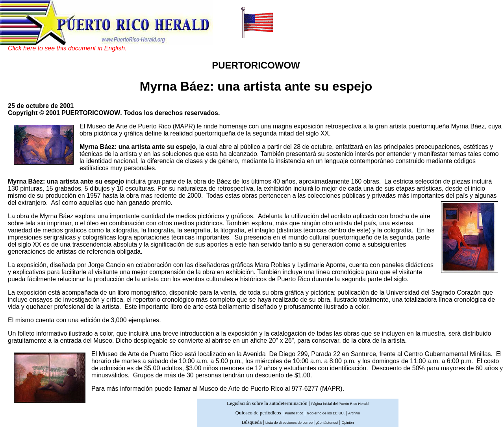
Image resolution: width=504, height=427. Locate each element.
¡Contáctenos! (327, 423)
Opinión (347, 423)
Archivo (354, 413)
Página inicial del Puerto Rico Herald (340, 404)
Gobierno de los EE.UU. (326, 413)
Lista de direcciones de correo (290, 423)
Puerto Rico (294, 413)
